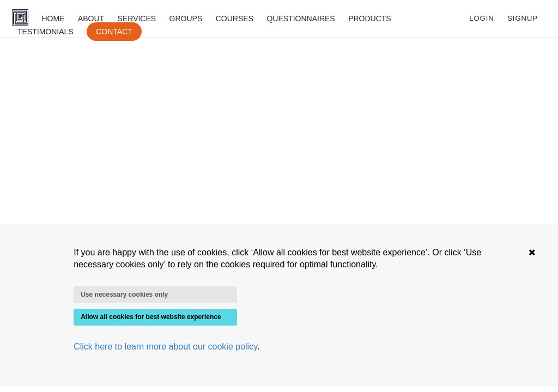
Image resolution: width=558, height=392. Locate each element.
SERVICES (137, 19)
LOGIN (481, 18)
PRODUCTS (370, 19)
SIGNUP (523, 18)
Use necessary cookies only (124, 295)
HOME (53, 19)
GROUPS (186, 19)
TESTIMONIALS (46, 32)
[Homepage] (20, 18)
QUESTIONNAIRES (301, 19)
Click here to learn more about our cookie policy (165, 347)
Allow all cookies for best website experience (151, 317)
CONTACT (114, 32)
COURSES (235, 19)
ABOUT (91, 19)
